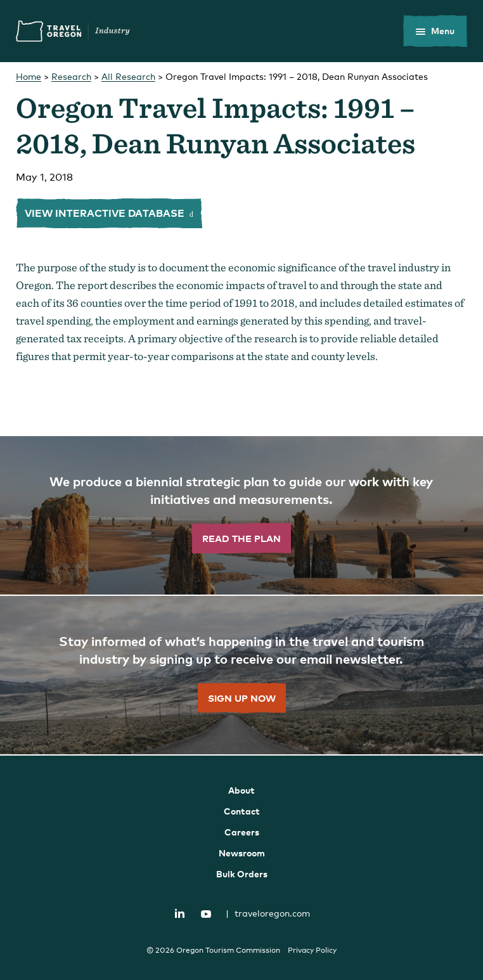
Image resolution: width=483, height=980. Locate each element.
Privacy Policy (312, 950)
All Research (128, 76)
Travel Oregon (73, 31)
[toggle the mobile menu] (435, 31)
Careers (242, 832)
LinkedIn (180, 913)
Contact (242, 811)
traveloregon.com (268, 913)
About (241, 790)
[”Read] (241, 516)
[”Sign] (241, 676)
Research (71, 76)
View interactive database (106, 213)
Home (29, 76)
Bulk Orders (242, 874)
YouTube (206, 914)
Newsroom (242, 853)
